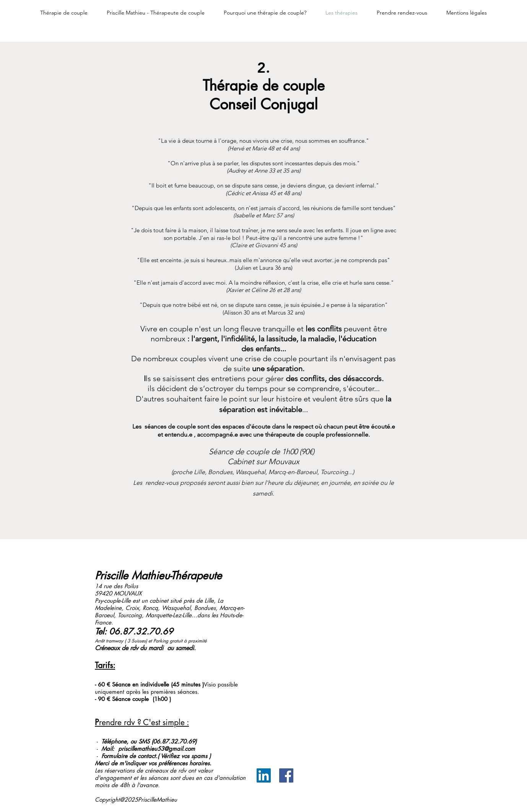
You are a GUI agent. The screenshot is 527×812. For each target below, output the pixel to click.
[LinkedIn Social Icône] (264, 775)
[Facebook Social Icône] (286, 775)
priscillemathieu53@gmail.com (157, 749)
